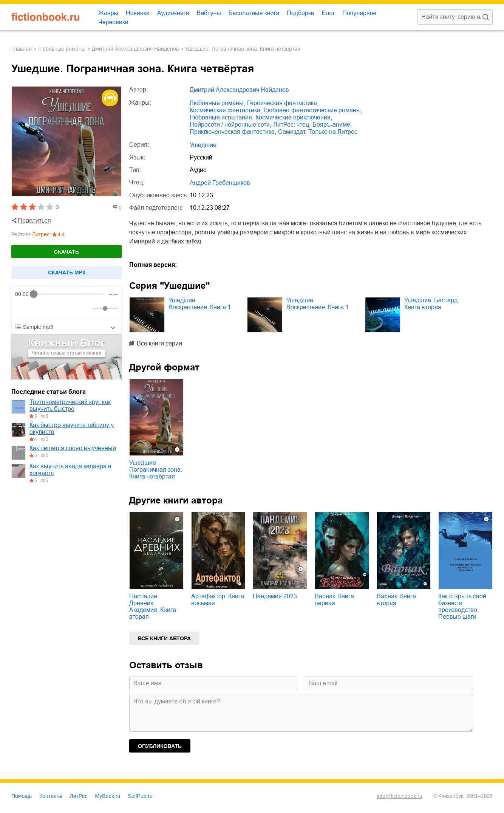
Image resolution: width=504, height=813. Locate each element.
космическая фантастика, (226, 110)
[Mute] (85, 308)
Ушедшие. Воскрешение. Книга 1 (200, 304)
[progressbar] (69, 294)
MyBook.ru (108, 796)
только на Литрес (333, 132)
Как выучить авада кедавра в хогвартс (70, 470)
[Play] (39, 308)
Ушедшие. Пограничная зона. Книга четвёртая (156, 470)
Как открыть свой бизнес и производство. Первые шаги (462, 606)
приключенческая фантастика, (233, 132)
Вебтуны (209, 13)
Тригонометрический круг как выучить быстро (70, 405)
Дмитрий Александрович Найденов (135, 49)
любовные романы (62, 49)
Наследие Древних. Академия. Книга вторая (153, 606)
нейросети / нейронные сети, (230, 125)
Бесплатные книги (254, 13)
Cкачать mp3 (67, 273)
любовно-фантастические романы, (313, 110)
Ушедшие (203, 145)
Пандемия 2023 (275, 596)
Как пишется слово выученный (73, 448)
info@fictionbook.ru (399, 796)
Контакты (51, 796)
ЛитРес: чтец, (292, 125)
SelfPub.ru (140, 796)
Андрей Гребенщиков (220, 183)
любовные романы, (217, 103)
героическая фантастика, (283, 103)
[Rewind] (23, 309)
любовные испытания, (222, 117)
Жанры (108, 13)
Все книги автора (164, 638)
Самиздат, (292, 132)
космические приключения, (294, 117)
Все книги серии (159, 343)
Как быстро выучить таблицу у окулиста (72, 428)
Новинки (138, 13)
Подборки (300, 13)
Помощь (22, 796)
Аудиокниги (173, 13)
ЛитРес (79, 796)
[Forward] (56, 309)
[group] (66, 303)
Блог (329, 13)
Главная (22, 49)
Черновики (113, 22)
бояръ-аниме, (332, 125)
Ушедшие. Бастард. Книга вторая (432, 304)
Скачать (66, 252)
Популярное (359, 13)
